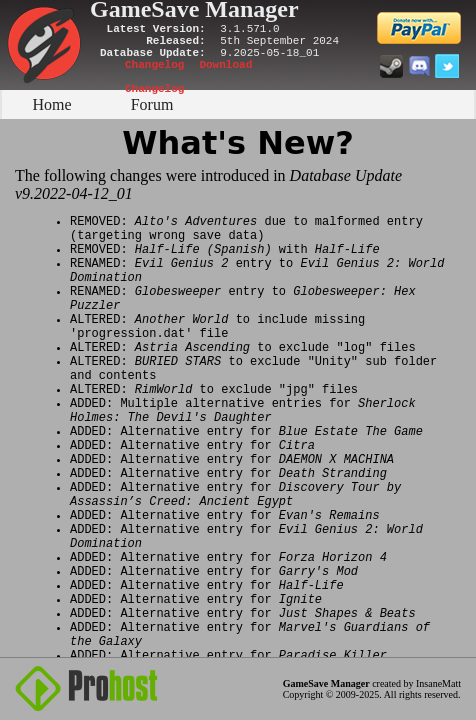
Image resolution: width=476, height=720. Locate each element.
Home (51, 104)
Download (225, 65)
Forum (152, 104)
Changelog (154, 65)
